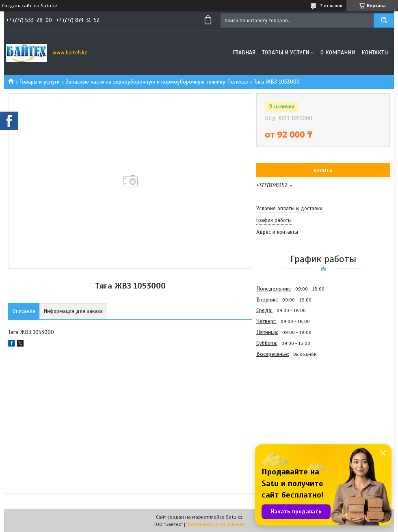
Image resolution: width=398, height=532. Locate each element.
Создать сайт (17, 6)
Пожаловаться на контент (215, 524)
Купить (323, 170)
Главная (244, 53)
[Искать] (384, 20)
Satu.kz (234, 517)
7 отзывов (331, 6)
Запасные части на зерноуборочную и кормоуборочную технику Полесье (157, 82)
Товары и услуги (286, 53)
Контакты (375, 53)
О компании (338, 53)
